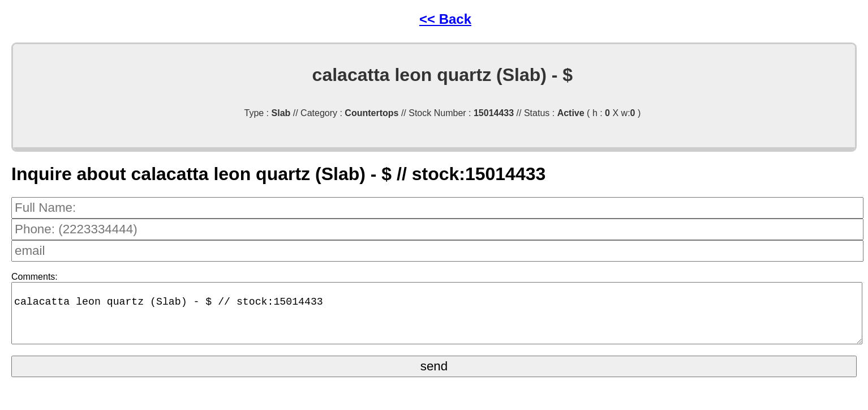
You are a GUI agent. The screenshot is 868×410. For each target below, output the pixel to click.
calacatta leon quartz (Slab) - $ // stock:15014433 (437, 319)
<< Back (445, 19)
